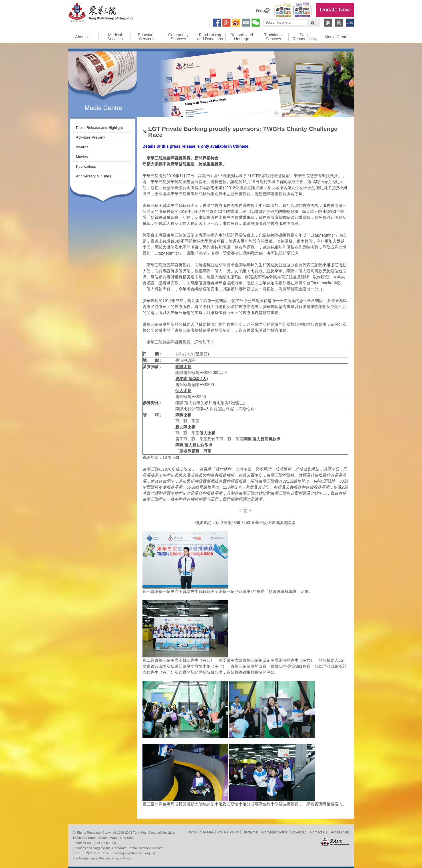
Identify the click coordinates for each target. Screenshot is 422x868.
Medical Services (115, 37)
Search (313, 23)
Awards (82, 147)
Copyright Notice (275, 832)
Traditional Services (273, 37)
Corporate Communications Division (138, 848)
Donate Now (335, 10)
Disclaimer (250, 832)
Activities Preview (90, 137)
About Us (83, 37)
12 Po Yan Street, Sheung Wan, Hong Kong (104, 838)
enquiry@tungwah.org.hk (136, 853)
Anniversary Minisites (94, 176)
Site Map (207, 832)
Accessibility (340, 832)
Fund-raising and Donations (210, 37)
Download (299, 832)
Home (192, 832)
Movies (82, 157)
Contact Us (318, 832)
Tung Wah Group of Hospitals (101, 13)
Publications (86, 166)
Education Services (147, 37)
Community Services (178, 37)
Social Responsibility (305, 37)
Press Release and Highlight (99, 128)
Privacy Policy (228, 832)
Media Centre (337, 37)
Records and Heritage (242, 37)
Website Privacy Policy (115, 858)
